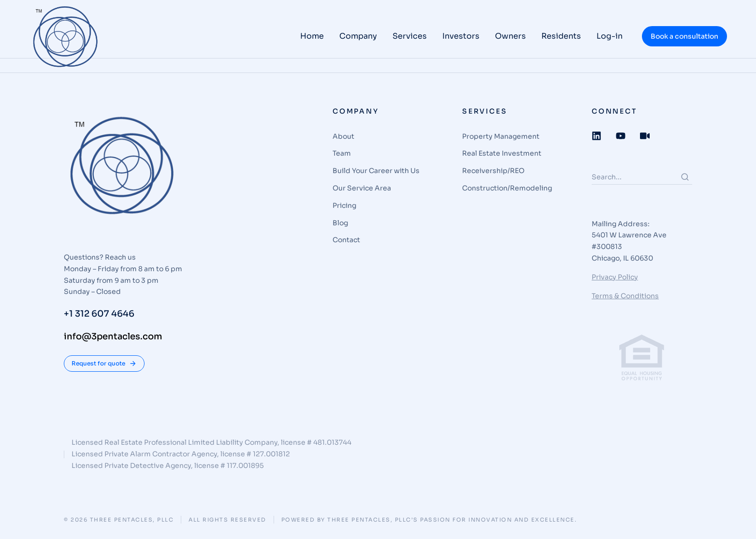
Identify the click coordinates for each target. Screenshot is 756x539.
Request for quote (104, 364)
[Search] (685, 177)
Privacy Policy (615, 277)
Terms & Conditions (625, 296)
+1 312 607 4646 (99, 314)
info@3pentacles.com (113, 336)
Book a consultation (684, 36)
